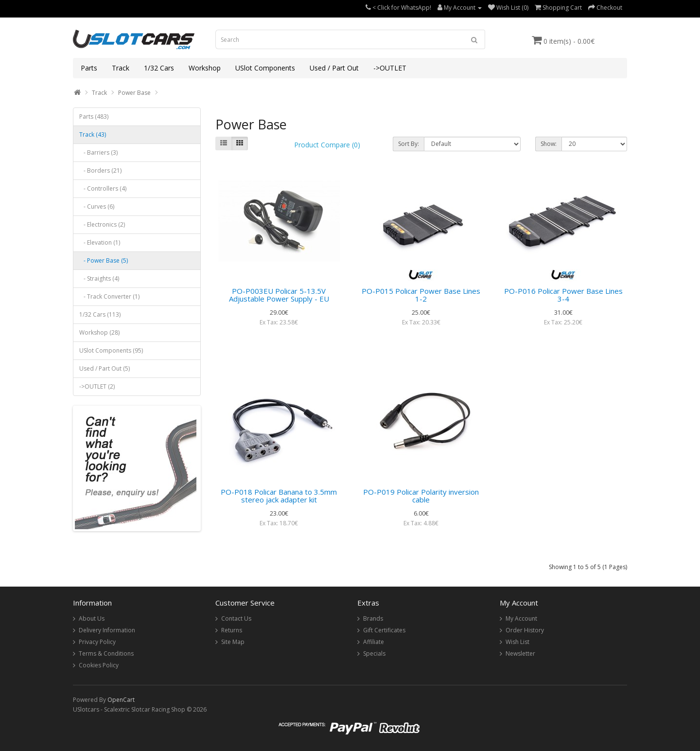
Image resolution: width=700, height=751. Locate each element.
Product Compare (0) (327, 145)
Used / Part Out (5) (105, 368)
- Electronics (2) (102, 224)
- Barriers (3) (98, 152)
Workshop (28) (99, 332)
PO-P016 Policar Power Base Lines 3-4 (563, 295)
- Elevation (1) (100, 242)
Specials (374, 653)
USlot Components (265, 68)
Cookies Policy (99, 665)
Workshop (205, 68)
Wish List (517, 642)
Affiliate (374, 642)
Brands (373, 618)
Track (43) (93, 134)
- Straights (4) (99, 278)
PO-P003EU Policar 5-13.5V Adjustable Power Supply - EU (279, 295)
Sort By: (409, 144)
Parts (89, 68)
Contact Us (236, 618)
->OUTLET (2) (97, 386)
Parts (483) (94, 116)
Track (121, 68)
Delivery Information (107, 630)
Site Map (233, 642)
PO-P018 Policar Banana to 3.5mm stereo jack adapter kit (279, 496)
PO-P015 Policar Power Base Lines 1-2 (421, 295)
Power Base (134, 93)
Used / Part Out (334, 68)
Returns (232, 630)
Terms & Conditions (106, 653)
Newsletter (520, 653)
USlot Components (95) (111, 350)
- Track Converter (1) (109, 296)
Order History (525, 630)
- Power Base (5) (104, 260)
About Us (92, 618)
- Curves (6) (97, 206)
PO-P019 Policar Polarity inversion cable (421, 496)
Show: (549, 144)
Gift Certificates (384, 630)
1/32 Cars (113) (100, 314)
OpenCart (121, 700)
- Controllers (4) (103, 188)
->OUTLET (390, 68)
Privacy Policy (97, 642)
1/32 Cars (159, 68)
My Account (521, 618)
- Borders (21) (100, 170)
